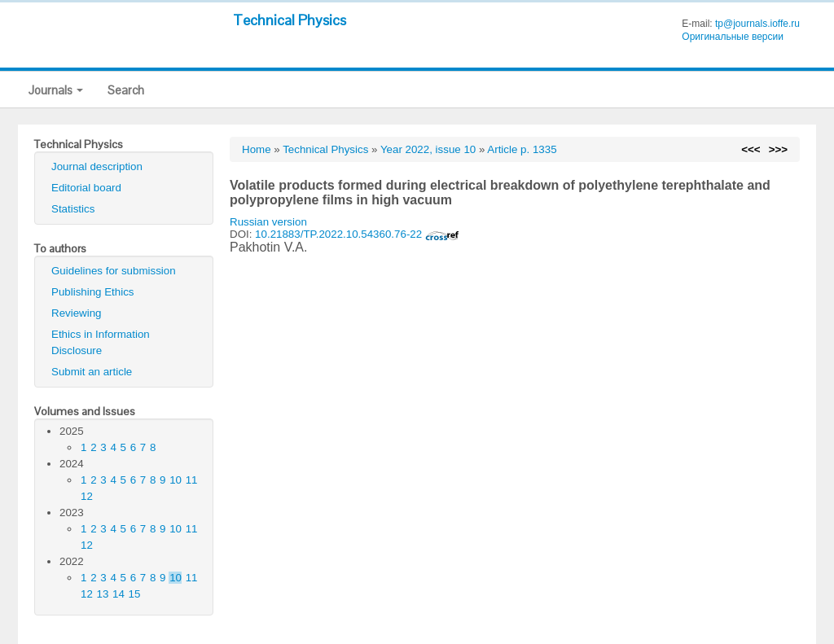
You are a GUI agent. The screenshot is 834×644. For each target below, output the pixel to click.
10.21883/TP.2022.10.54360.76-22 (357, 234)
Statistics (73, 209)
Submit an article (92, 372)
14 (119, 594)
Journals (56, 90)
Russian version (268, 222)
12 (87, 496)
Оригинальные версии (733, 37)
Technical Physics (290, 20)
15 (135, 594)
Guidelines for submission (114, 271)
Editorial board (86, 188)
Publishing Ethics (93, 292)
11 (192, 480)
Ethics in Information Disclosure (101, 342)
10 (176, 480)
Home (257, 149)
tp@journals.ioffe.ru (757, 24)
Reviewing (77, 313)
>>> (778, 149)
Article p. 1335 (522, 149)
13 (103, 594)
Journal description (97, 166)
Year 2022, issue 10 (428, 149)
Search (126, 90)
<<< (751, 149)
